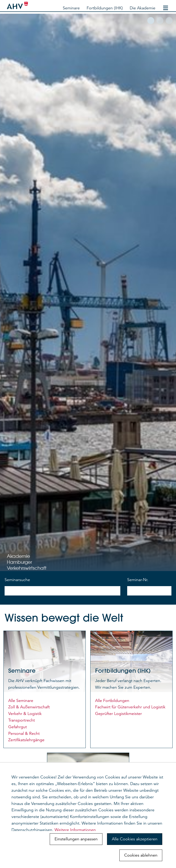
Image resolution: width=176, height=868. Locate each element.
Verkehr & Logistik (25, 714)
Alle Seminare (21, 701)
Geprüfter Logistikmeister (118, 714)
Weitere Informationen (75, 830)
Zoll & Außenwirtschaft (29, 707)
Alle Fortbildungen (112, 701)
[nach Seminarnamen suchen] (62, 591)
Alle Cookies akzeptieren (135, 839)
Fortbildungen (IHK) (105, 8)
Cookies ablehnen (141, 855)
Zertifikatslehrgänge (26, 740)
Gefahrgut (18, 727)
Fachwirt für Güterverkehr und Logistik (130, 707)
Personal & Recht (24, 733)
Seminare (71, 8)
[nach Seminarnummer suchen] (149, 591)
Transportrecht (22, 720)
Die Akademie (143, 8)
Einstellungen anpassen (76, 839)
